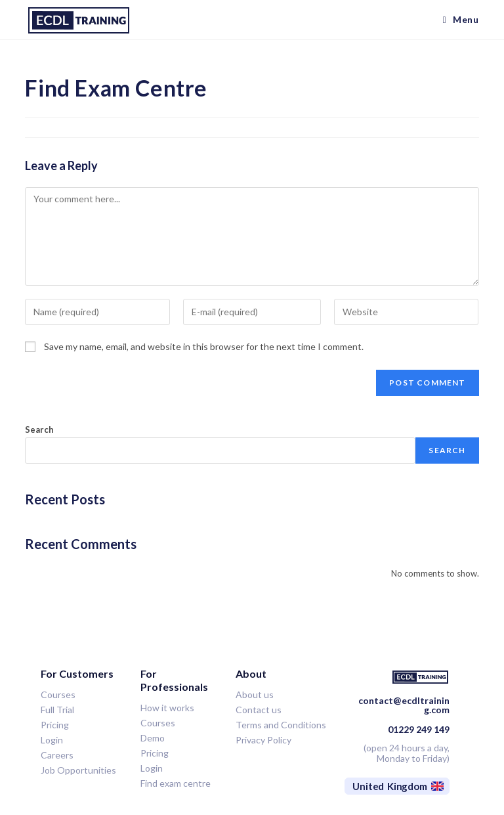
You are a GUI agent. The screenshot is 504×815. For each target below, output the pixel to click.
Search (39, 430)
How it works (167, 708)
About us (255, 694)
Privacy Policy (263, 740)
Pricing (155, 753)
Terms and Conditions (281, 725)
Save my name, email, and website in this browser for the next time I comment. (204, 346)
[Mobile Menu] (461, 20)
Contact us (259, 710)
